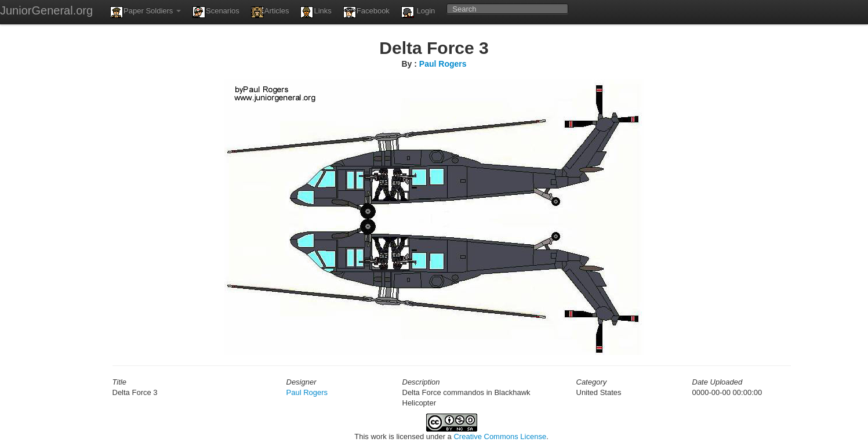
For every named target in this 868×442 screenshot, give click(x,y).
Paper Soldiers (146, 12)
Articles (270, 12)
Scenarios (216, 12)
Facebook (366, 12)
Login (418, 12)
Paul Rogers (443, 64)
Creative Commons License (500, 436)
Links (316, 12)
